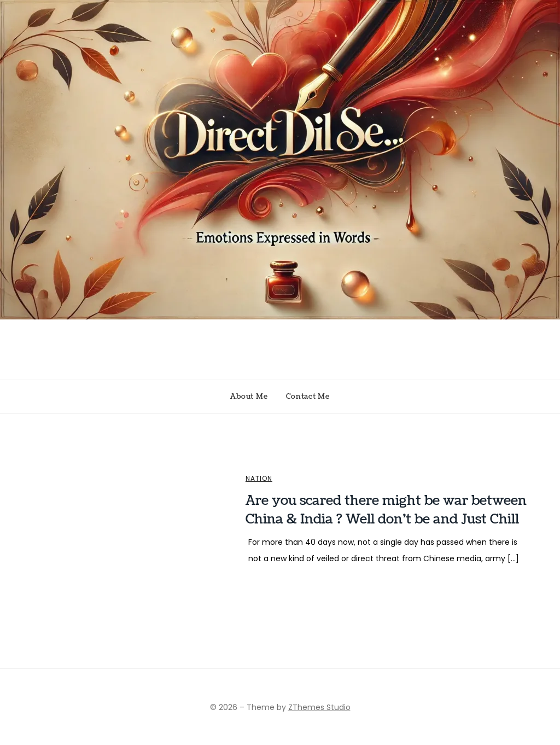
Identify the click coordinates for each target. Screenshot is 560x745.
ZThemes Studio (319, 707)
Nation (259, 479)
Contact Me (308, 397)
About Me (249, 397)
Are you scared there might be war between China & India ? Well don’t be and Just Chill (386, 510)
